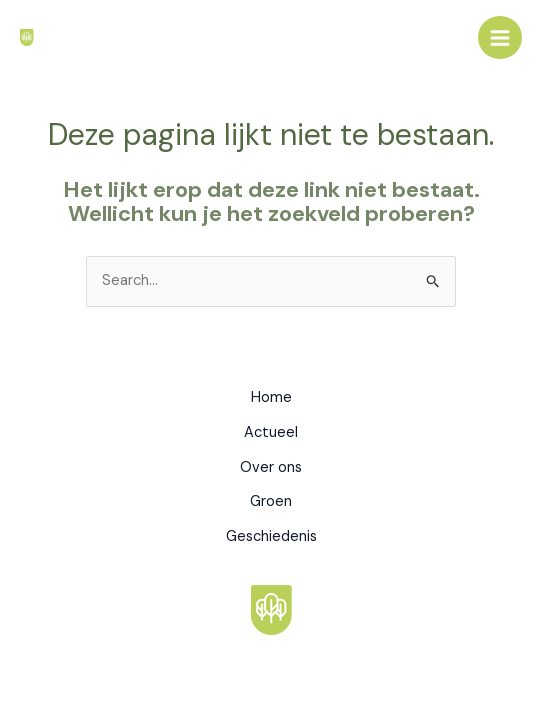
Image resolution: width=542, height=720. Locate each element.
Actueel (271, 432)
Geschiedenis (271, 536)
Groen (271, 501)
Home (271, 397)
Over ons (271, 467)
